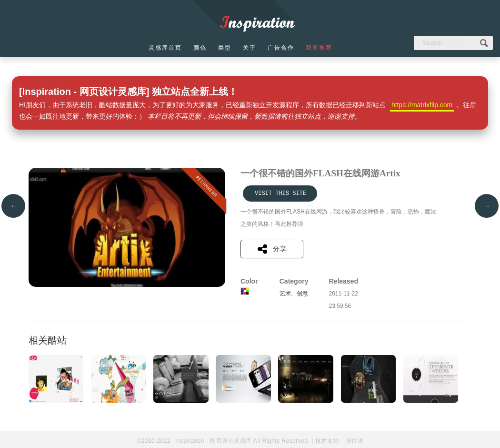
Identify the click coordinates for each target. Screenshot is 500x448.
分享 (272, 249)
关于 (250, 48)
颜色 (200, 48)
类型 (225, 48)
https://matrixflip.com (422, 105)
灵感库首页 (165, 48)
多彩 (245, 291)
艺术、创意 (294, 294)
